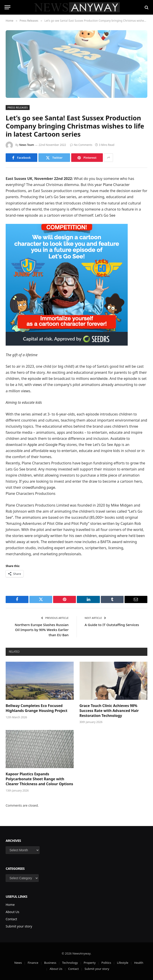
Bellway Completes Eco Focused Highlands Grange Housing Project (36, 708)
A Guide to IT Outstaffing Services (112, 625)
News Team (27, 145)
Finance (33, 963)
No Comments (81, 145)
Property (90, 963)
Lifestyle (122, 963)
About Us (12, 912)
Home (10, 905)
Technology (70, 963)
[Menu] (7, 7)
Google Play (55, 445)
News (18, 963)
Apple (32, 445)
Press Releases (18, 107)
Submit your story (19, 926)
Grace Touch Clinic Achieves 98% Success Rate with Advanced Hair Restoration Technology (109, 711)
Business (50, 963)
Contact (11, 919)
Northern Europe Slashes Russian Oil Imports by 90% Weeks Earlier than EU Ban (42, 630)
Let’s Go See (105, 215)
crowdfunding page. (39, 487)
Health (139, 963)
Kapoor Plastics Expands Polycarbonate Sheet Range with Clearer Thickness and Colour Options (39, 779)
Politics (106, 963)
